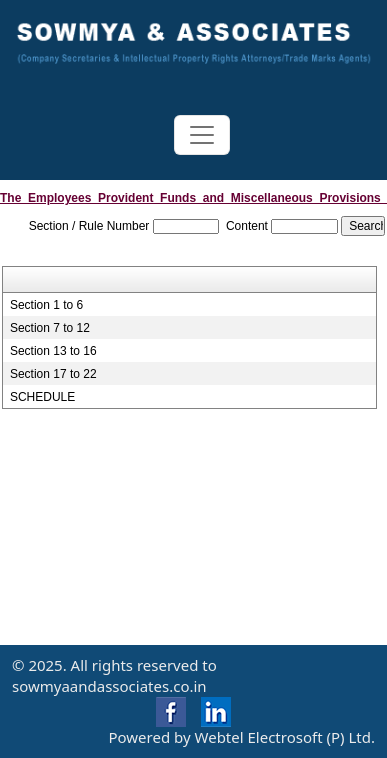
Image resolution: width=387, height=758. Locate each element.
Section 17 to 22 (53, 374)
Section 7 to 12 (50, 328)
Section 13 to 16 (53, 351)
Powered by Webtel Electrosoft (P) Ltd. (241, 737)
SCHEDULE (42, 397)
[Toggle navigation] (202, 135)
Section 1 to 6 (46, 305)
